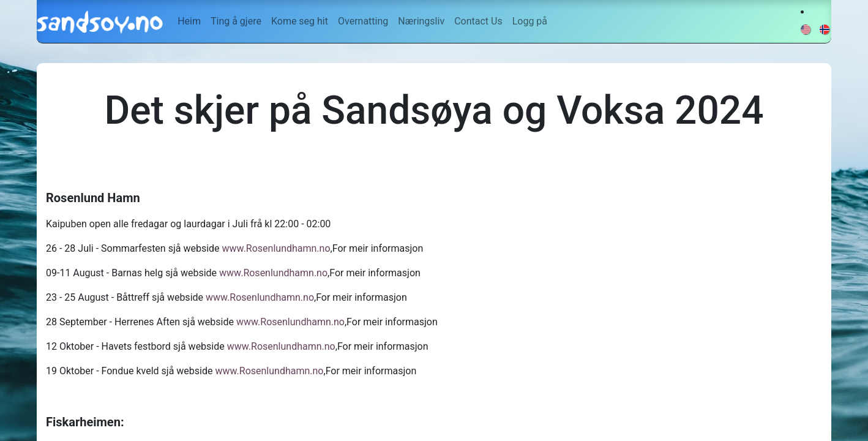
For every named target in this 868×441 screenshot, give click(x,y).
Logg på (530, 21)
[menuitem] (189, 21)
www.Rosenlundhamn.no (276, 248)
